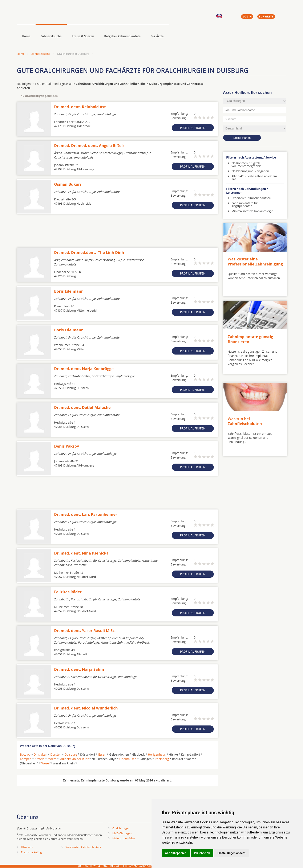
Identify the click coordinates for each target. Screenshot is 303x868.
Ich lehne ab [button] (202, 853)
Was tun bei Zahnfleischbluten (245, 421)
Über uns (27, 847)
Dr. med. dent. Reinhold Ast (80, 107)
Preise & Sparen (83, 36)
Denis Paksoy (67, 446)
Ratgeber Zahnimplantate (122, 36)
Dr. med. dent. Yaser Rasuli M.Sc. (85, 631)
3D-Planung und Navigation (250, 171)
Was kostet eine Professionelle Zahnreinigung (255, 261)
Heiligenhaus (157, 754)
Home (21, 54)
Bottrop (25, 754)
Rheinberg (162, 759)
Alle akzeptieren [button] (176, 853)
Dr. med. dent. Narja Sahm (79, 669)
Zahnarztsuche (51, 36)
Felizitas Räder (68, 592)
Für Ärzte (157, 36)
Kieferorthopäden (124, 838)
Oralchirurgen (121, 828)
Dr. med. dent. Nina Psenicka (81, 553)
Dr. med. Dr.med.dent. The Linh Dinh (89, 252)
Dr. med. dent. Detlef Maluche (82, 407)
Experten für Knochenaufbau (251, 198)
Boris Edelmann (69, 291)
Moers (52, 759)
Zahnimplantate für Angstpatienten (245, 205)
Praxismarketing (31, 852)
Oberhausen (128, 759)
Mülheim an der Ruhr (74, 759)
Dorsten (56, 754)
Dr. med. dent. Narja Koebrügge (84, 369)
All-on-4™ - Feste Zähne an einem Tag (254, 178)
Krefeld (39, 759)
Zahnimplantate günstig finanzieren (250, 339)
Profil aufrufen (193, 128)
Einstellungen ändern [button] (232, 853)
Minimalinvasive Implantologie (252, 211)
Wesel (46, 763)
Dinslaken (40, 754)
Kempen (26, 759)
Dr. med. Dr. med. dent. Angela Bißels (89, 145)
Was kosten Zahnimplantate (83, 847)
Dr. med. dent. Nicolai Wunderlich (86, 708)
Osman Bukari (68, 184)
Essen (102, 754)
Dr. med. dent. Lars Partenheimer (86, 514)
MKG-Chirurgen (122, 833)
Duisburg (71, 754)
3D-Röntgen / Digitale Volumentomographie (247, 165)
